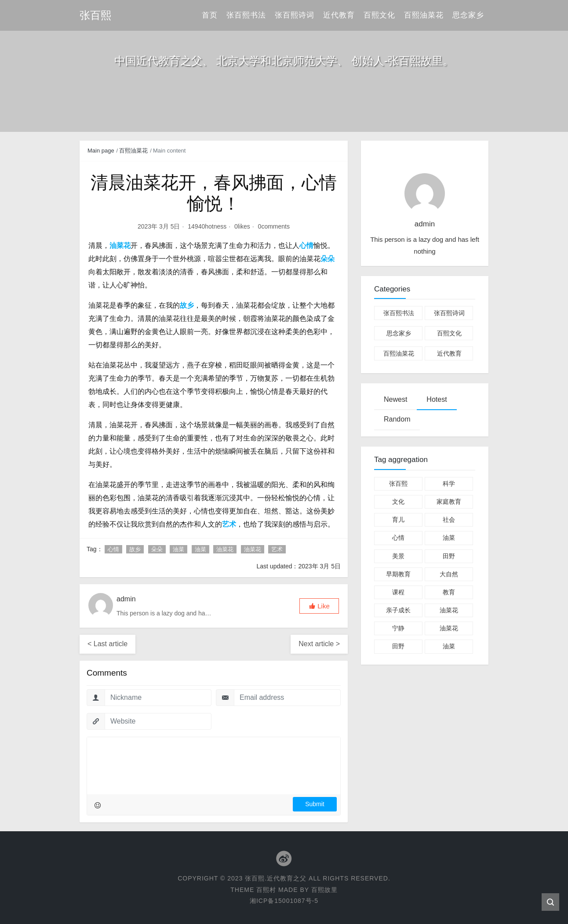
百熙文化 (379, 15)
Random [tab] (397, 419)
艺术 (277, 549)
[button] (319, 606)
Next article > (319, 644)
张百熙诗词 (295, 15)
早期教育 (398, 574)
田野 (449, 556)
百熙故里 (324, 890)
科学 (449, 484)
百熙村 (266, 890)
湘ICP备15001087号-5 (284, 901)
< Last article (107, 644)
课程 (398, 592)
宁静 (398, 628)
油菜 (178, 549)
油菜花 (225, 549)
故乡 (135, 549)
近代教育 (339, 15)
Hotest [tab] (437, 399)
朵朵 (157, 549)
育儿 (398, 520)
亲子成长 (398, 610)
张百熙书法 (246, 15)
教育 (449, 592)
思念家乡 (468, 15)
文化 (398, 502)
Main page (101, 151)
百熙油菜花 (424, 15)
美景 (398, 556)
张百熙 (398, 484)
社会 (449, 520)
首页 (210, 15)
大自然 (449, 574)
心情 (113, 549)
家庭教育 (449, 502)
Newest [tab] (395, 399)
